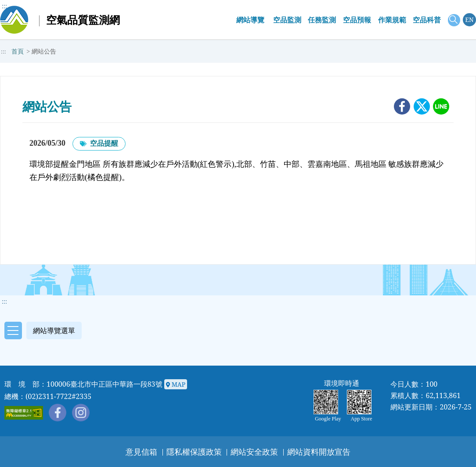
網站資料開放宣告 (319, 452)
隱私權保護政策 (194, 452)
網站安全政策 (254, 452)
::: (4, 6)
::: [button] (4, 301)
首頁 (18, 52)
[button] (41, 330)
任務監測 (322, 20)
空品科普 (427, 20)
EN (469, 20)
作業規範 (392, 20)
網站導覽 (250, 20)
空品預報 (357, 20)
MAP (176, 385)
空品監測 (287, 20)
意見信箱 (141, 452)
